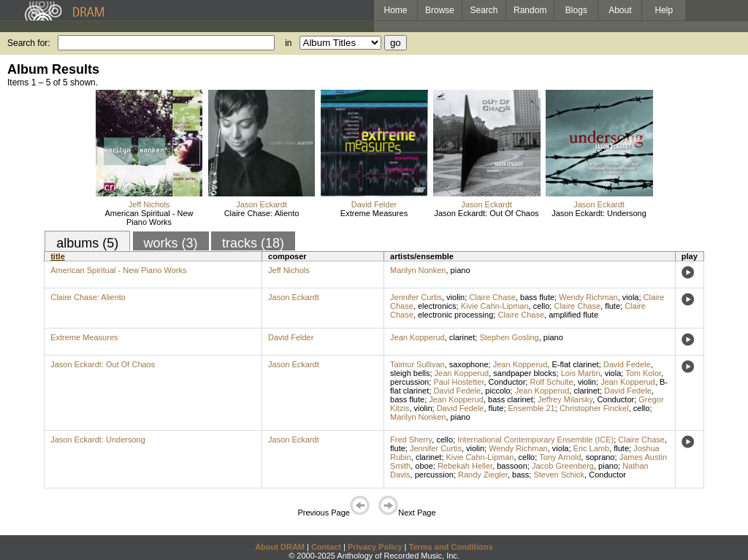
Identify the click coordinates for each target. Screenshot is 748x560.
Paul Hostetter (458, 382)
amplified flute (573, 315)
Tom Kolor (643, 373)
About (620, 10)
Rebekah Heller (465, 466)
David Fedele (627, 364)
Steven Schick (559, 475)
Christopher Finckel (594, 408)
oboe (424, 466)
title (58, 256)
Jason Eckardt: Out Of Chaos (486, 213)
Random (530, 10)
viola (631, 297)
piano (461, 270)
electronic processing (455, 315)
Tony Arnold (560, 457)
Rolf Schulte (551, 382)
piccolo (497, 391)
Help (664, 10)
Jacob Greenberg (563, 466)
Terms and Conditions (451, 547)
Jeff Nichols (149, 204)
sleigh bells (410, 373)
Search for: (29, 43)
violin (455, 297)
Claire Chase (492, 297)
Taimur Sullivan (417, 364)
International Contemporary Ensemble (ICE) (535, 440)
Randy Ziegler (483, 475)
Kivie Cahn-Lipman (495, 306)
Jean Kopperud (417, 337)
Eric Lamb (592, 448)
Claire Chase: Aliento (262, 213)
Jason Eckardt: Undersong (599, 213)
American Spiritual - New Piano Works (149, 218)
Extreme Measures (374, 213)
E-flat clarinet (575, 364)
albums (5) (87, 243)
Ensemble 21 (532, 408)
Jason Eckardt (262, 204)
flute (612, 306)
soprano (600, 457)
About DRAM (280, 547)
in (288, 43)
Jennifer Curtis (416, 297)
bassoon (512, 466)
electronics (437, 306)
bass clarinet (511, 399)
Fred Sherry (411, 440)
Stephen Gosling (509, 337)
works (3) (171, 243)
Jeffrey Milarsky (565, 399)
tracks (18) (253, 243)
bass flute (537, 297)
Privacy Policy (375, 547)
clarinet (462, 337)
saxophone (469, 364)
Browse (440, 10)
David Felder (374, 204)
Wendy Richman (588, 297)
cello (542, 306)
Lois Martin (581, 373)
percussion (409, 382)
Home (395, 10)
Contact (326, 547)
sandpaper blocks (524, 373)
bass (520, 475)
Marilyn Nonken (418, 270)
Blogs (576, 10)
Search (484, 10)
